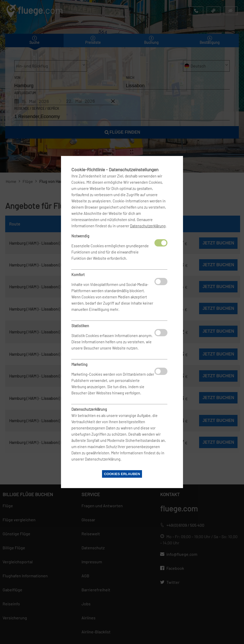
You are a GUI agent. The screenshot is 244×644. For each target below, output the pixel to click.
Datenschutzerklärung (148, 226)
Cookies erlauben (122, 474)
